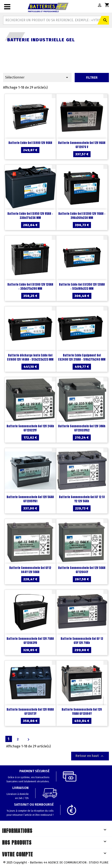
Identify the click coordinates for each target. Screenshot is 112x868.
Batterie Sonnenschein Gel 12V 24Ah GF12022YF (30, 428)
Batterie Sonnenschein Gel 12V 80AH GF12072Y (30, 712)
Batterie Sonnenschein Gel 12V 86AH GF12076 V (82, 145)
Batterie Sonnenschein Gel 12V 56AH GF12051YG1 (30, 499)
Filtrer (92, 78)
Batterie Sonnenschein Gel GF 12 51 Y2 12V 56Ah (82, 499)
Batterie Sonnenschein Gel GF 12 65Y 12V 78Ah (82, 641)
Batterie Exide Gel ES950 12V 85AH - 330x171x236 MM (30, 216)
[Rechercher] (56, 20)
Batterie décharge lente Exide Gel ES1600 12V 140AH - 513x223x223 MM (30, 357)
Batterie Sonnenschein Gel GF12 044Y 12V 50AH (30, 570)
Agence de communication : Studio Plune (78, 863)
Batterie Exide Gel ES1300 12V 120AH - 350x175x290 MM (30, 287)
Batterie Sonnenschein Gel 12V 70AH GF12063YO (30, 641)
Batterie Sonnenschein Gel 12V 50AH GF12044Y (82, 570)
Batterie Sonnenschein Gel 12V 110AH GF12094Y (82, 712)
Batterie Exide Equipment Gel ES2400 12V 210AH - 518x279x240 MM (82, 357)
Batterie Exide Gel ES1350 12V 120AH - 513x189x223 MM (82, 287)
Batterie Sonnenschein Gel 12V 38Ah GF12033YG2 (82, 428)
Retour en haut (90, 756)
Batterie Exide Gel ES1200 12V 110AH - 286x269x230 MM (82, 216)
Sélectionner (37, 77)
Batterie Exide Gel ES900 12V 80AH (30, 143)
